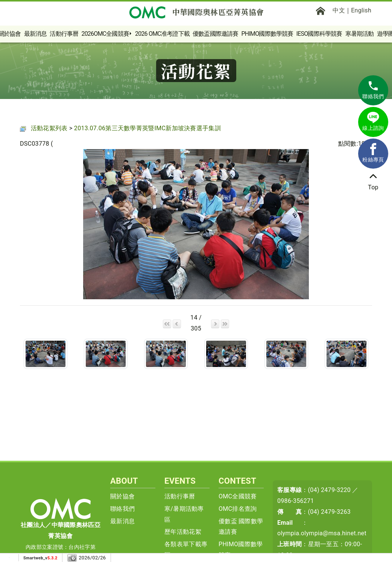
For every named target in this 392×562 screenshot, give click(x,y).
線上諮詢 (373, 121)
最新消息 (36, 34)
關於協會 (122, 496)
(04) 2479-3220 (330, 490)
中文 (339, 10)
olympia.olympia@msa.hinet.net (322, 533)
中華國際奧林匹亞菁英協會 (196, 12)
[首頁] (321, 11)
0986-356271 (296, 501)
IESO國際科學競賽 (319, 34)
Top (373, 180)
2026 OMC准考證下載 (162, 34)
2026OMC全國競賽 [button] (105, 34)
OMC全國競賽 (238, 496)
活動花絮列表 (49, 128)
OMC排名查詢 (238, 509)
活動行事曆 (64, 34)
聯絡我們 (122, 509)
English (361, 10)
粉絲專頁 (373, 153)
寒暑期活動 (360, 34)
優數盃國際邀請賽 (216, 34)
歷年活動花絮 (183, 532)
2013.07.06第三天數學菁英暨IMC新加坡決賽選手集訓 (147, 128)
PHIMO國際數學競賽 (267, 34)
